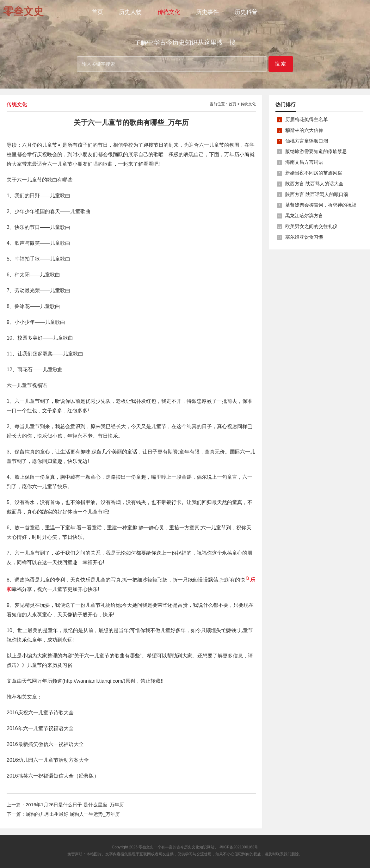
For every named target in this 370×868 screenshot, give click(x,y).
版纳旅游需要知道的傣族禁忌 (316, 151)
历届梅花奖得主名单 (307, 119)
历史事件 (207, 12)
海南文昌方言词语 (304, 162)
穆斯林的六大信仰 (304, 130)
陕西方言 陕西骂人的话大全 (314, 184)
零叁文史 (146, 847)
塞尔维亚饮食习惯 (304, 237)
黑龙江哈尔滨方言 (304, 215)
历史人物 (130, 12)
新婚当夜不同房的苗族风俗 (314, 173)
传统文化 (169, 12)
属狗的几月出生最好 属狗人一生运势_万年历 (73, 814)
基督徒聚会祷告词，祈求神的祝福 (321, 205)
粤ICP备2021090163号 (239, 847)
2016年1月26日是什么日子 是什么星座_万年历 (75, 805)
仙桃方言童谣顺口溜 (307, 141)
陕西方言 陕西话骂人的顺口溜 (317, 194)
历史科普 (246, 12)
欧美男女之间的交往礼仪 (311, 226)
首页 (97, 12)
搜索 (281, 64)
